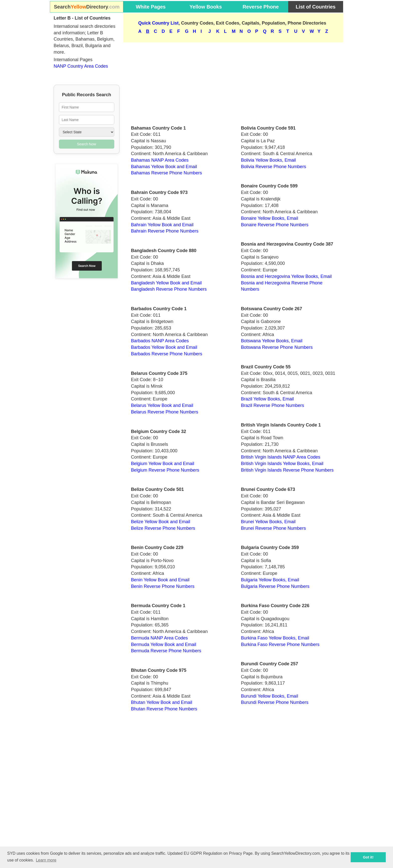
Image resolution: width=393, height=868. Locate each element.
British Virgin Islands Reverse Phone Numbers (287, 470)
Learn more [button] (46, 860)
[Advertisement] (233, 82)
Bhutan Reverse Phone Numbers (164, 709)
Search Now (86, 144)
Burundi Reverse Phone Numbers (275, 702)
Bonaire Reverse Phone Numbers (275, 225)
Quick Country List (159, 23)
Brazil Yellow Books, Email (267, 399)
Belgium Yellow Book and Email (163, 464)
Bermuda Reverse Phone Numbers (166, 651)
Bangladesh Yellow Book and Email (166, 283)
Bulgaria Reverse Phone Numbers (275, 586)
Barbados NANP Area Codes (160, 341)
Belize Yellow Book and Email (161, 522)
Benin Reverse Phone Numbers (163, 586)
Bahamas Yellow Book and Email (164, 167)
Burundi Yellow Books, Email (269, 696)
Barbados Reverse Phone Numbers (167, 354)
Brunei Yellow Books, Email (268, 522)
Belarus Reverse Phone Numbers (165, 412)
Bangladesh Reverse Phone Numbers (169, 289)
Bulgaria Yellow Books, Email (270, 580)
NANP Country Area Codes (81, 66)
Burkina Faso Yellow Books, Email (275, 638)
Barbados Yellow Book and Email (164, 347)
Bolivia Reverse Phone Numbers (273, 167)
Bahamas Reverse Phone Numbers (167, 173)
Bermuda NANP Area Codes (160, 638)
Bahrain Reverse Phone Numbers (165, 231)
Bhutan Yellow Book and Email (162, 702)
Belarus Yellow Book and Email (162, 405)
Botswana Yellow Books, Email (272, 341)
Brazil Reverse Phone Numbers (272, 405)
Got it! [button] (368, 857)
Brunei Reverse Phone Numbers (273, 528)
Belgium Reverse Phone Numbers (165, 470)
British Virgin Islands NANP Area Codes (281, 457)
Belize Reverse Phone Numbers (163, 528)
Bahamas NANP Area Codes (160, 160)
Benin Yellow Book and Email (160, 580)
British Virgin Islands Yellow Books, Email (282, 464)
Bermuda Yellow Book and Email (164, 644)
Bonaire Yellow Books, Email (269, 218)
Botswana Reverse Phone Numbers (277, 347)
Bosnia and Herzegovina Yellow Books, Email (286, 276)
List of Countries (316, 7)
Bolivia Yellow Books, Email (268, 160)
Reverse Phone (261, 7)
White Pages (151, 7)
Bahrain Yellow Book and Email (162, 225)
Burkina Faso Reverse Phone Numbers (280, 644)
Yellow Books (206, 7)
